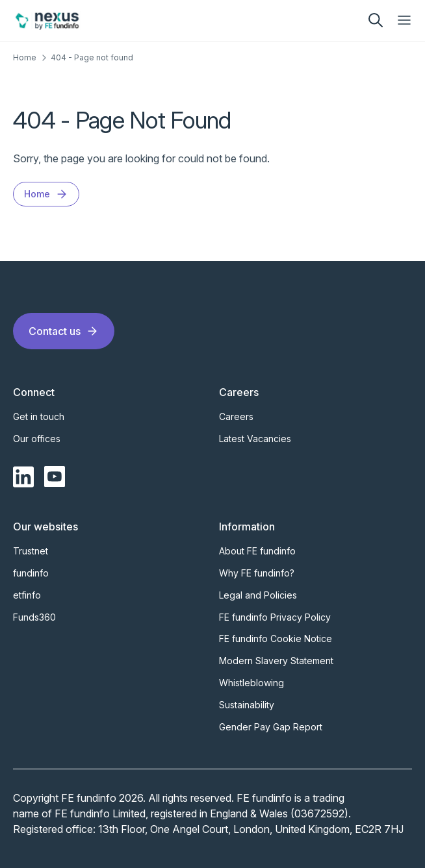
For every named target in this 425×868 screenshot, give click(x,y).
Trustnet (31, 551)
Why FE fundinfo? (257, 573)
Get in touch (39, 416)
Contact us (64, 331)
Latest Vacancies (255, 439)
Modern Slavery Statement (276, 661)
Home (25, 57)
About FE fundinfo (257, 551)
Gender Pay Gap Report (271, 727)
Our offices (37, 439)
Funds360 (34, 617)
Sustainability (247, 705)
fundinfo (31, 573)
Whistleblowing (251, 683)
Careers (236, 416)
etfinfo (27, 595)
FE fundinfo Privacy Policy (275, 617)
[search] (376, 20)
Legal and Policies (258, 595)
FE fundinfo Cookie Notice (276, 639)
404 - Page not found (92, 57)
